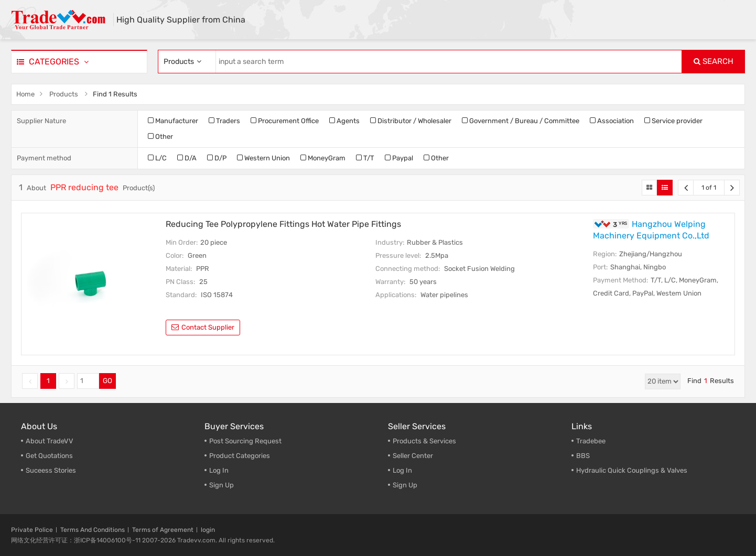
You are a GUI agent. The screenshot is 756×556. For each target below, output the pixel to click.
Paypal (399, 158)
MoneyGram (323, 158)
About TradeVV (50, 441)
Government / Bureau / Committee (521, 121)
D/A (187, 158)
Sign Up (405, 485)
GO (107, 381)
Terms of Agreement (163, 530)
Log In (219, 470)
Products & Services (424, 441)
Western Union (263, 158)
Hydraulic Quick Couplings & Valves (632, 470)
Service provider (673, 121)
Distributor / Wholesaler (411, 121)
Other (160, 137)
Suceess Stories (51, 470)
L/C (157, 158)
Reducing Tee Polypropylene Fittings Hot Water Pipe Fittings (283, 224)
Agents (344, 121)
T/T (365, 158)
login (208, 530)
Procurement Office (285, 121)
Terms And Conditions (93, 530)
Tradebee (591, 441)
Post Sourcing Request (245, 441)
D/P (217, 158)
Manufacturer (173, 121)
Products (64, 94)
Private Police (32, 530)
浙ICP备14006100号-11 (107, 540)
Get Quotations (49, 456)
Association (612, 121)
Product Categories (240, 456)
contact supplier (203, 327)
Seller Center (413, 456)
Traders (224, 121)
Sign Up (222, 485)
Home (25, 94)
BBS (583, 456)
